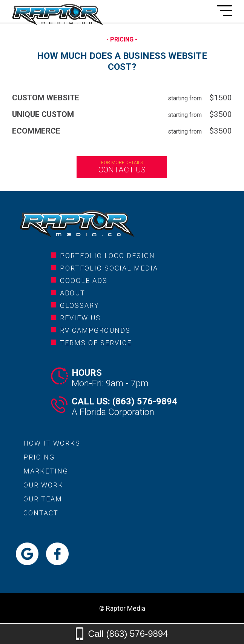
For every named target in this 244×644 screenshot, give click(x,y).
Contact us (122, 167)
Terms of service (96, 343)
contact (41, 513)
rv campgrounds (95, 330)
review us (80, 318)
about (73, 293)
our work (43, 485)
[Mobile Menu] (224, 11)
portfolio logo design (107, 256)
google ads (84, 281)
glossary (80, 305)
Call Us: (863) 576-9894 (124, 401)
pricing (39, 457)
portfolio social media (109, 268)
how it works (52, 443)
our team (43, 499)
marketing (46, 471)
